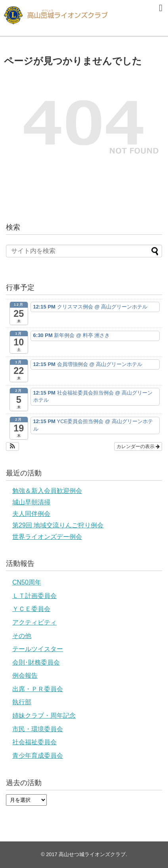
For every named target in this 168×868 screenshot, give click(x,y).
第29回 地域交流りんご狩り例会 (58, 525)
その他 (22, 636)
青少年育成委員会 (38, 756)
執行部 (22, 702)
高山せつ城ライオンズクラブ (92, 854)
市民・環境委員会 (38, 729)
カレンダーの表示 (138, 446)
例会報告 (25, 675)
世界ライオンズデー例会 (47, 537)
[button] (12, 446)
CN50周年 (27, 582)
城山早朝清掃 (31, 502)
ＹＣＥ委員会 (31, 609)
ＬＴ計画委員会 (34, 596)
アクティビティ (34, 622)
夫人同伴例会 (31, 514)
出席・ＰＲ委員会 (38, 689)
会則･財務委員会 (36, 662)
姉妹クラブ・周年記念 (44, 716)
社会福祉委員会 (34, 742)
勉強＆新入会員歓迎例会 (47, 491)
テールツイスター (38, 649)
